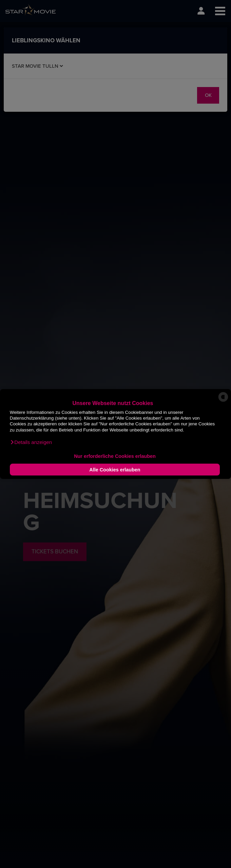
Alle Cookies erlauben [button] (115, 470)
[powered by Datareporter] (223, 401)
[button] (31, 442)
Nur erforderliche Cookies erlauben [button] (115, 456)
